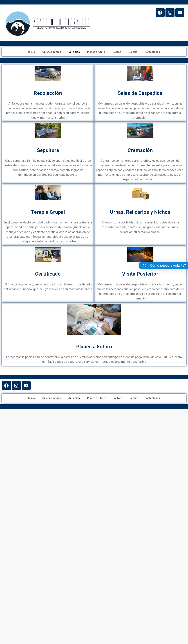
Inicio (32, 52)
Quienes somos (52, 52)
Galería (133, 52)
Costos (117, 52)
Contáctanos (152, 52)
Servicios (74, 52)
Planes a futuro (96, 52)
